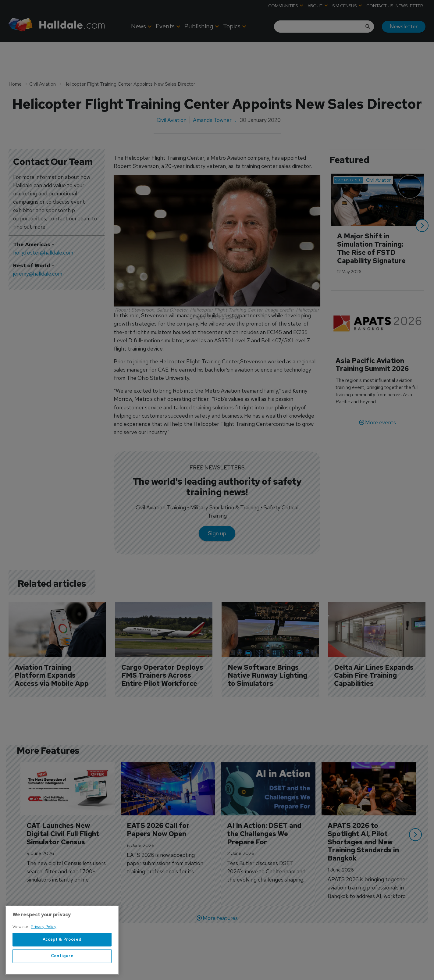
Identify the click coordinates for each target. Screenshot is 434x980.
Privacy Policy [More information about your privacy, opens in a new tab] (44, 969)
